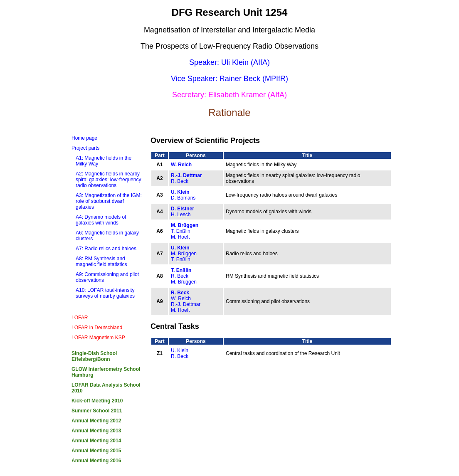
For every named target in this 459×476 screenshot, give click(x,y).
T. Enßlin (181, 231)
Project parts (85, 148)
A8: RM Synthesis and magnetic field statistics (101, 261)
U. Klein (180, 192)
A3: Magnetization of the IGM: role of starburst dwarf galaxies (109, 201)
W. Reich (181, 165)
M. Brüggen (185, 225)
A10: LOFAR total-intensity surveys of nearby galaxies (105, 293)
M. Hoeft (180, 237)
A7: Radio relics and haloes (106, 249)
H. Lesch (181, 215)
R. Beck (180, 181)
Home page (84, 138)
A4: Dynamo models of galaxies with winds (101, 220)
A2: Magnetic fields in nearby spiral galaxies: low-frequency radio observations (108, 180)
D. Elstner (183, 209)
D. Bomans (183, 198)
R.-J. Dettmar (186, 175)
